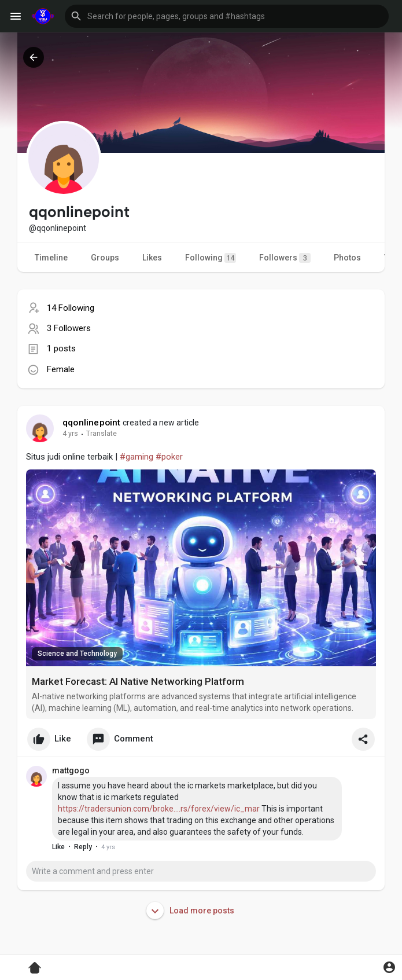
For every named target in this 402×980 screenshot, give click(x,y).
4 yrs (70, 434)
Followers (285, 258)
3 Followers (69, 328)
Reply (83, 847)
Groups (105, 258)
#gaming (137, 457)
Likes (152, 258)
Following (211, 258)
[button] (227, 16)
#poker (169, 457)
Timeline (51, 258)
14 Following (71, 308)
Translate (102, 434)
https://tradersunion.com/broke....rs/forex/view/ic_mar (159, 809)
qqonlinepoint (92, 423)
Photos (347, 258)
